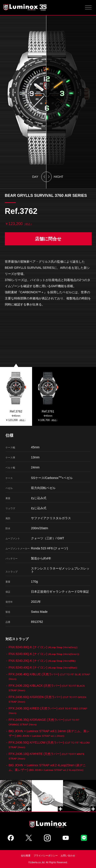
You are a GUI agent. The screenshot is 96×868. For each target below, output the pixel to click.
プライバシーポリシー (46, 856)
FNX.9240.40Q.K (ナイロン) (43, 667)
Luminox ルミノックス (25, 7)
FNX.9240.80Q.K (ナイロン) (43, 647)
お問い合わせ (68, 856)
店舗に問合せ (48, 239)
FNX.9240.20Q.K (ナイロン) (42, 661)
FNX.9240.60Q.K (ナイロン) (44, 654)
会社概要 (26, 856)
